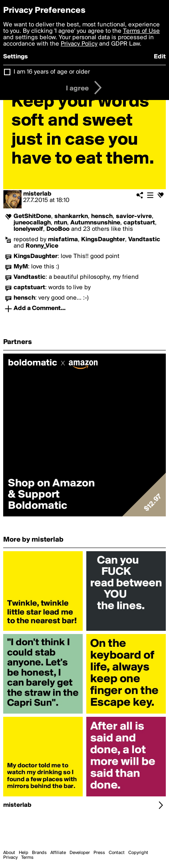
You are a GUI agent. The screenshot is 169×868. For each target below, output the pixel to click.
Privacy (10, 858)
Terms (27, 858)
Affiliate (58, 853)
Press (99, 853)
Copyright (138, 853)
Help (24, 853)
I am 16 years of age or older (52, 72)
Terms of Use (141, 31)
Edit (160, 57)
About (9, 853)
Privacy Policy (79, 44)
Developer (80, 853)
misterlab (37, 194)
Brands (39, 853)
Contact (117, 853)
